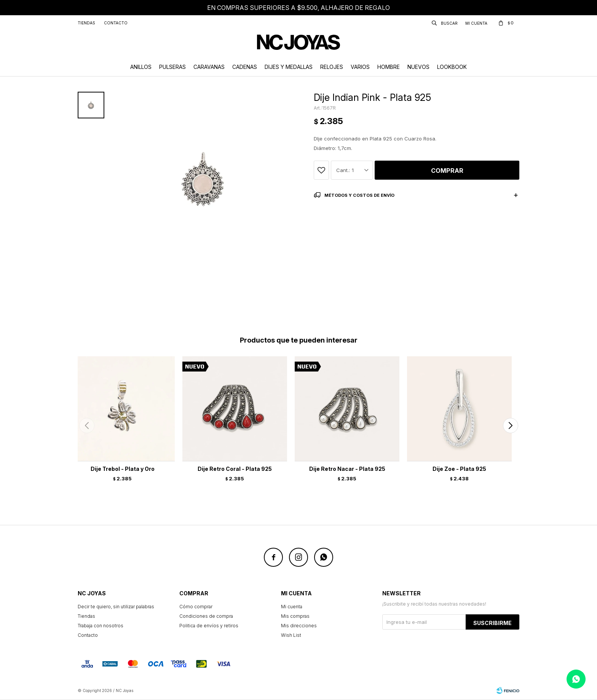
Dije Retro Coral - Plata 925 (235, 469)
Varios (360, 67)
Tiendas (86, 23)
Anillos (141, 67)
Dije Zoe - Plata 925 (459, 469)
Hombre (389, 67)
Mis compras (295, 616)
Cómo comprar (196, 607)
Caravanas (209, 67)
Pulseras (172, 67)
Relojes (332, 67)
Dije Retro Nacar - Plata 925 (347, 469)
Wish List (291, 635)
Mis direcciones (299, 626)
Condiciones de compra (206, 616)
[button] (510, 426)
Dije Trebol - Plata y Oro (123, 469)
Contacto (116, 23)
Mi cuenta (292, 607)
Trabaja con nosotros (101, 626)
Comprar (447, 171)
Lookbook (452, 67)
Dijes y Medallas (289, 67)
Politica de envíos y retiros (209, 626)
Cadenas (245, 67)
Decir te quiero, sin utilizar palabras (116, 607)
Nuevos (418, 67)
